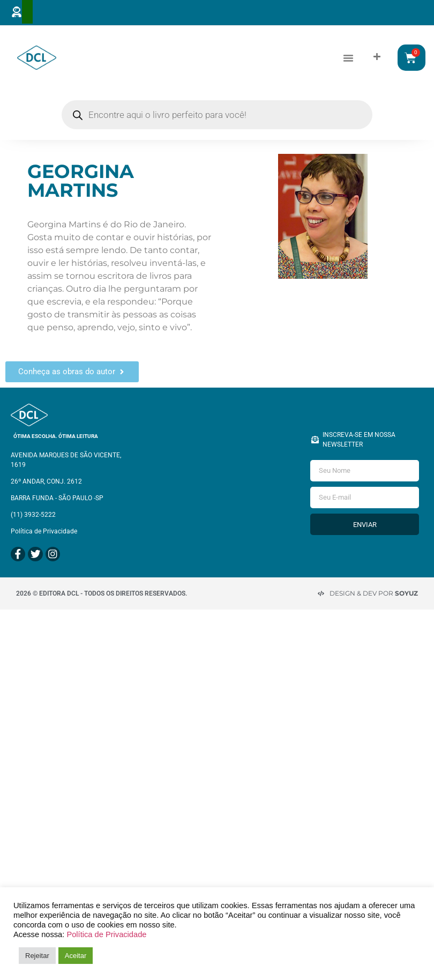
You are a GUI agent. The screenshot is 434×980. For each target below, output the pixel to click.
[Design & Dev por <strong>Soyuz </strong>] (321, 590)
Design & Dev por (374, 589)
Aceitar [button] (76, 956)
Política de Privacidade (106, 934)
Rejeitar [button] (37, 956)
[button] (348, 57)
